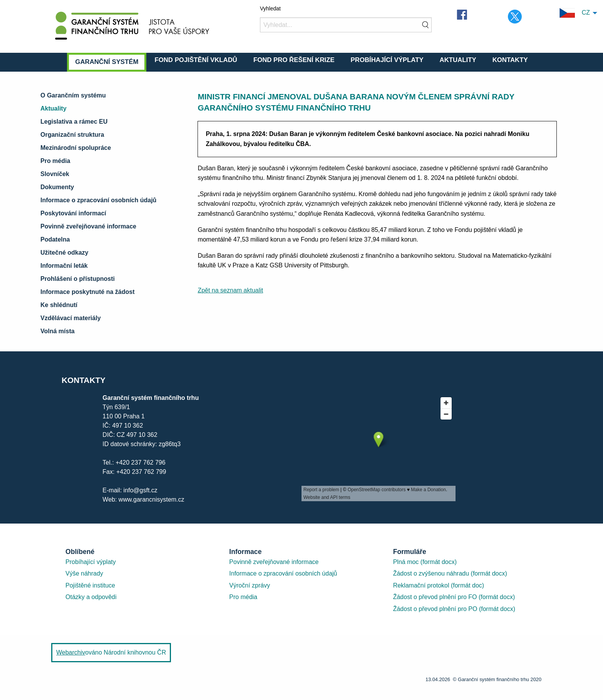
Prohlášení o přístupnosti (78, 279)
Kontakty (510, 60)
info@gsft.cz (141, 490)
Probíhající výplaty (387, 60)
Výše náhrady (84, 573)
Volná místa (58, 331)
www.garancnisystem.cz (150, 499)
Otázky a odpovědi (91, 597)
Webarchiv (71, 652)
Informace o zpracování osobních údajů (98, 200)
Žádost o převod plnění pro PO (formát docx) (454, 609)
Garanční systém (107, 62)
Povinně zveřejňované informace (88, 226)
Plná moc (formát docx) (425, 562)
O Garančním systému (73, 95)
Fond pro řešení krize (294, 60)
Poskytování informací (73, 213)
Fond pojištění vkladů (196, 60)
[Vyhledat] (346, 25)
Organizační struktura (72, 135)
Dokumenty (57, 187)
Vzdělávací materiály (71, 318)
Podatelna (55, 239)
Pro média (55, 161)
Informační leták (64, 266)
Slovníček (55, 174)
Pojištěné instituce (90, 585)
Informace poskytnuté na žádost (88, 292)
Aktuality (458, 60)
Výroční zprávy (250, 585)
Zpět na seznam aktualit (230, 290)
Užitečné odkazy (64, 253)
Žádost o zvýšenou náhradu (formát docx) (450, 573)
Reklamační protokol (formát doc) (439, 585)
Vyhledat (270, 8)
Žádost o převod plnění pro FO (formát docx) (454, 597)
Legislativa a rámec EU (74, 122)
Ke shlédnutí (59, 305)
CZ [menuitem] (575, 13)
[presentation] (379, 447)
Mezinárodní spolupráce (76, 148)
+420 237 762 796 (140, 462)
